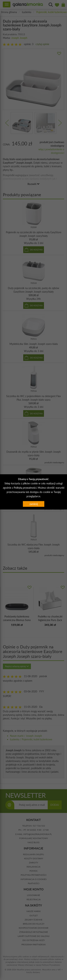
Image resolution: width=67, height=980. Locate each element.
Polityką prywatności (25, 487)
